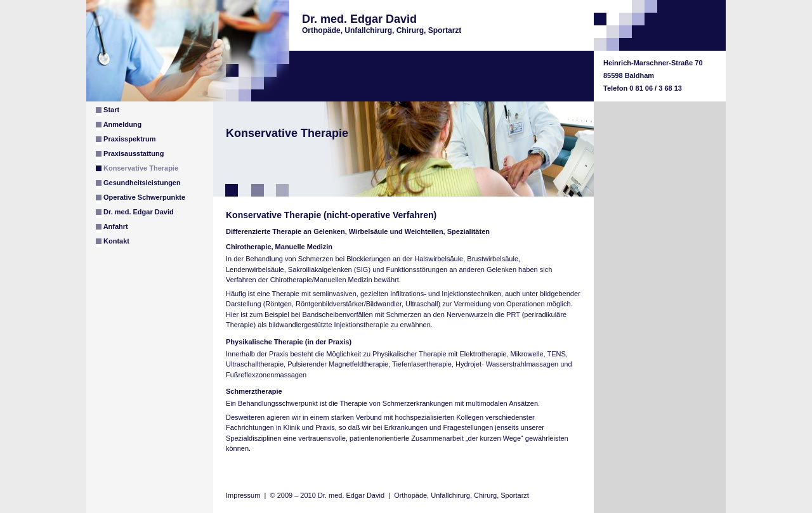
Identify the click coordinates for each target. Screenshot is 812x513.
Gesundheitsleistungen (138, 184)
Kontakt (113, 242)
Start (108, 111)
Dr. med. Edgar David (135, 213)
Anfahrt (112, 228)
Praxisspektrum (126, 140)
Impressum (243, 495)
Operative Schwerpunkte (141, 198)
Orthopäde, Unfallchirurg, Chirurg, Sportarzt (462, 495)
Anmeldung (119, 126)
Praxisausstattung (130, 155)
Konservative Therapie (137, 167)
